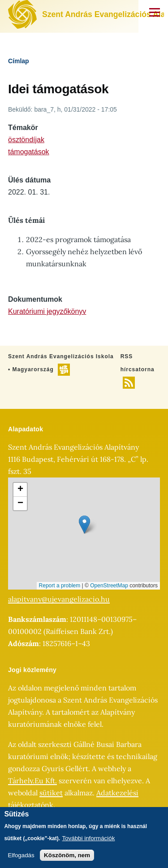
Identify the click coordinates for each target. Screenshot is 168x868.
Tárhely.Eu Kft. (32, 781)
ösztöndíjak (26, 140)
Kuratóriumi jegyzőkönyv (47, 311)
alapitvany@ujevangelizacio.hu (59, 599)
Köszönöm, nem (67, 855)
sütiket (51, 793)
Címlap (19, 61)
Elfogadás (21, 855)
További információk (89, 838)
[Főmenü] (155, 12)
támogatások (29, 152)
